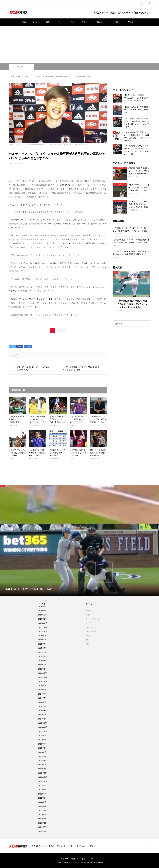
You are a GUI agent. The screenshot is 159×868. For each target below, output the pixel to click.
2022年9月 (43, 786)
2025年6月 (43, 648)
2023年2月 (43, 765)
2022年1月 (43, 819)
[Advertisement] (79, 44)
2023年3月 (43, 761)
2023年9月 (43, 736)
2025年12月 (43, 623)
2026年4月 (43, 607)
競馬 (87, 640)
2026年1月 (43, 619)
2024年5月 (43, 702)
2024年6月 (43, 698)
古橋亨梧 (66, 185)
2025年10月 (43, 631)
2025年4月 (43, 657)
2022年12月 (43, 773)
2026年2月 (43, 615)
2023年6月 (43, 748)
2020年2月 (43, 831)
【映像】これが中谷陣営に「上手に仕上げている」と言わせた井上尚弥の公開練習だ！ (136, 98)
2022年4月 (43, 806)
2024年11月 (43, 677)
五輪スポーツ (101, 22)
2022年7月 (43, 794)
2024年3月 (43, 711)
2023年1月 (43, 769)
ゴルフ (73, 22)
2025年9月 (43, 636)
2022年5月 (43, 802)
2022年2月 (43, 815)
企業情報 (92, 846)
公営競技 (116, 22)
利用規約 (51, 846)
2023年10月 (43, 731)
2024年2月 (43, 715)
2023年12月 (43, 723)
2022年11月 (43, 777)
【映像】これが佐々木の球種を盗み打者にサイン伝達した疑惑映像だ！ (136, 110)
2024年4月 (43, 706)
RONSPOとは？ (39, 846)
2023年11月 (43, 727)
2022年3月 (43, 810)
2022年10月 (43, 781)
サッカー (36, 22)
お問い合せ (81, 846)
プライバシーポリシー (66, 846)
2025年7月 (43, 644)
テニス (61, 22)
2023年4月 (43, 756)
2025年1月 (43, 669)
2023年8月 (43, 740)
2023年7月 (43, 744)
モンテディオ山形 (45, 299)
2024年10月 (43, 681)
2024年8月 (43, 690)
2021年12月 (43, 823)
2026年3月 (43, 611)
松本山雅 (31, 299)
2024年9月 (43, 686)
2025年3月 (43, 661)
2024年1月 (43, 719)
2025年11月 (43, 627)
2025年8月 (43, 640)
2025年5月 (43, 652)
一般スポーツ (132, 22)
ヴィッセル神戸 (67, 243)
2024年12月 (43, 673)
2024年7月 (43, 694)
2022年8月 (43, 790)
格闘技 (49, 22)
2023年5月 (43, 752)
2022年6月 (43, 798)
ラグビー (85, 22)
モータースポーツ (92, 619)
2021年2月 (43, 827)
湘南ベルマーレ (18, 299)
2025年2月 (43, 665)
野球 (24, 22)
